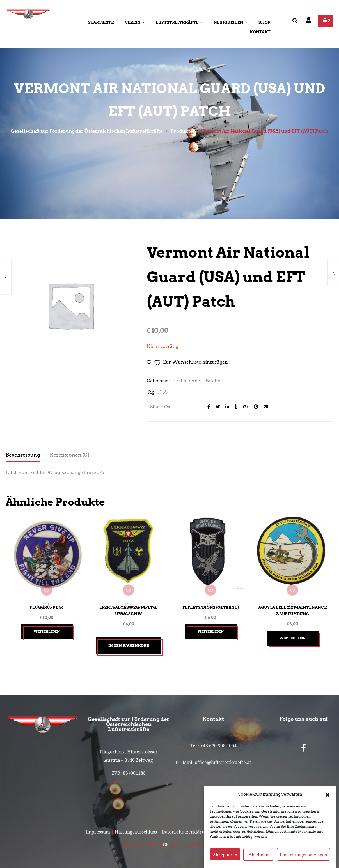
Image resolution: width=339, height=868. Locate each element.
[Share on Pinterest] (254, 407)
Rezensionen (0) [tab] (69, 455)
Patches (214, 381)
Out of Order (188, 381)
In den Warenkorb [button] (129, 640)
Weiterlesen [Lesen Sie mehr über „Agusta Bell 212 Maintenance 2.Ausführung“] (293, 632)
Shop (264, 22)
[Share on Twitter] (216, 407)
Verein (135, 22)
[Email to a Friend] (264, 407)
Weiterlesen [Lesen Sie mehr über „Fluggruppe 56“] (47, 626)
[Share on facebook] (207, 407)
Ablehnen (259, 856)
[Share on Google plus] (244, 407)
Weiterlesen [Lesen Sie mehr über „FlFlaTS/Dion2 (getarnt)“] (211, 626)
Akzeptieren (225, 856)
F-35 (163, 392)
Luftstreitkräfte (179, 22)
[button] (327, 796)
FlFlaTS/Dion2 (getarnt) (211, 602)
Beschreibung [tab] (23, 455)
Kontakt (260, 32)
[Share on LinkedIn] (226, 407)
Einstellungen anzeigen (304, 856)
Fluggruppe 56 (47, 602)
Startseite (101, 22)
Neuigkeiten (230, 22)
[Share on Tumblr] (234, 407)
